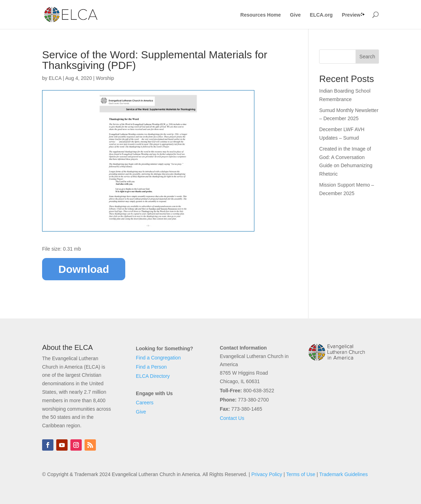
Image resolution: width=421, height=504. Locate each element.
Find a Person (151, 367)
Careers (145, 403)
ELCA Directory (153, 376)
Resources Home (260, 15)
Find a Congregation (158, 358)
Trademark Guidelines (343, 474)
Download (84, 269)
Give (295, 15)
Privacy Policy (267, 474)
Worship (105, 78)
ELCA (55, 78)
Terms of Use (301, 474)
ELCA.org (321, 15)
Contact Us (232, 418)
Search (367, 57)
